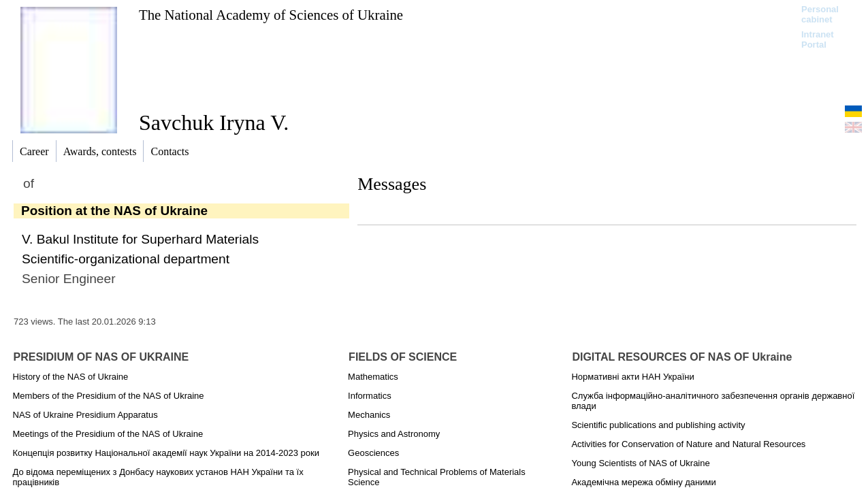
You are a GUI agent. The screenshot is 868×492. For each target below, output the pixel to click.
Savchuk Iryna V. (214, 122)
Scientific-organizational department (126, 259)
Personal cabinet (820, 14)
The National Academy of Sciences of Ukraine (271, 15)
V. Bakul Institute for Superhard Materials (140, 239)
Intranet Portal (818, 39)
